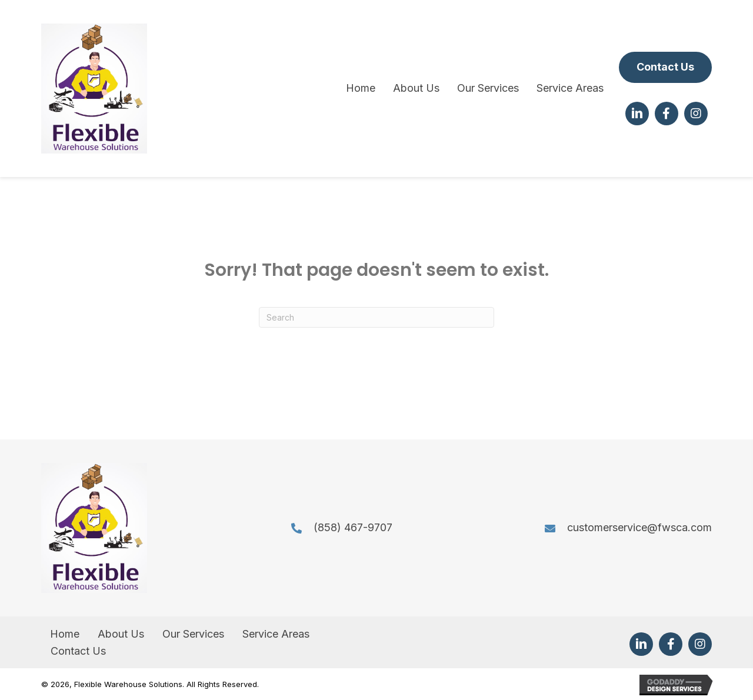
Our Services (193, 634)
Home (65, 634)
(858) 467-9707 (353, 527)
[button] (665, 67)
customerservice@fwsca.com (639, 527)
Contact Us (78, 651)
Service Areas (276, 634)
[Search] (376, 317)
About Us (121, 634)
